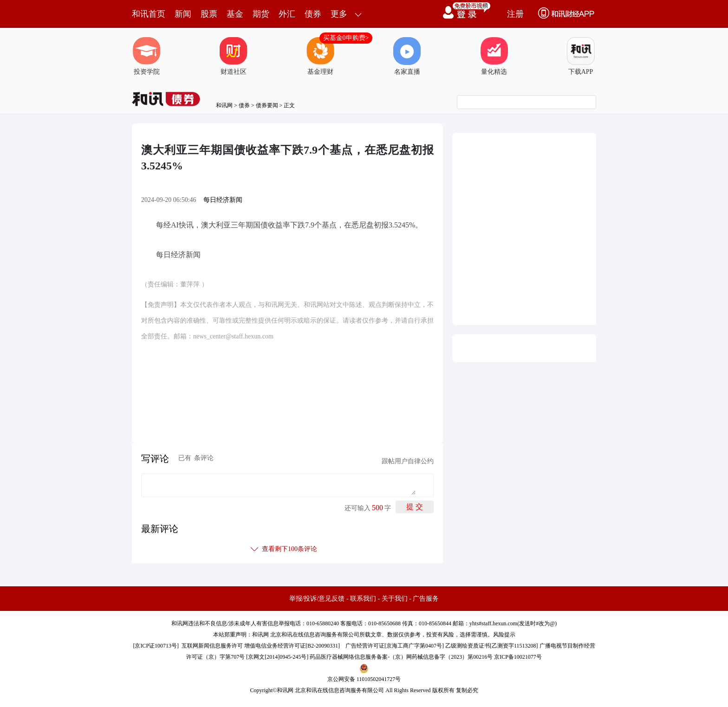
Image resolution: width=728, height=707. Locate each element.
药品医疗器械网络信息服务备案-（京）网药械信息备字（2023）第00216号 (401, 657)
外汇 (287, 14)
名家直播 (407, 56)
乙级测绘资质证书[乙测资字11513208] (492, 646)
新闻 (183, 14)
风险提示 (504, 635)
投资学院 (147, 56)
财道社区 (234, 56)
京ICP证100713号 (156, 646)
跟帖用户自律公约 (408, 461)
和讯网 (224, 105)
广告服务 (426, 599)
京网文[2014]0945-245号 (277, 657)
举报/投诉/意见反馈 (317, 599)
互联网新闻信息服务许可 (212, 646)
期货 (261, 14)
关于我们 (395, 599)
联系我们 (363, 599)
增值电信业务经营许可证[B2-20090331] (292, 646)
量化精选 (494, 56)
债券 (313, 14)
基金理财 (320, 56)
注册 (515, 14)
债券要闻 (267, 105)
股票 (209, 14)
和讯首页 (149, 14)
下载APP (581, 56)
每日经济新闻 (223, 200)
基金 (235, 14)
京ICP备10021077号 (518, 657)
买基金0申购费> (346, 38)
